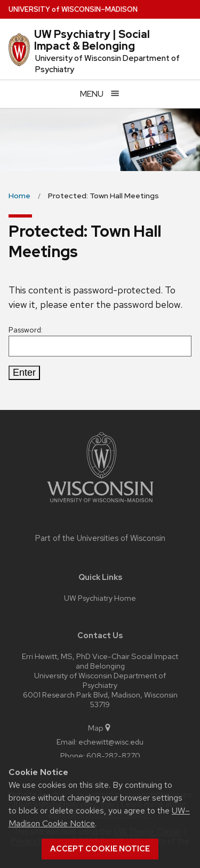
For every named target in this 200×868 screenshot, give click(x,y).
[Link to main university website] (100, 504)
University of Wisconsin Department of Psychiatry (107, 64)
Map (100, 728)
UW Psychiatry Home (100, 598)
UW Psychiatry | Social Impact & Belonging (92, 40)
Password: (100, 341)
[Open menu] (100, 94)
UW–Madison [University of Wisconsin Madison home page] (73, 9)
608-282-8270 (113, 755)
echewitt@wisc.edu (111, 742)
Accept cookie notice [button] (100, 849)
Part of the (100, 538)
